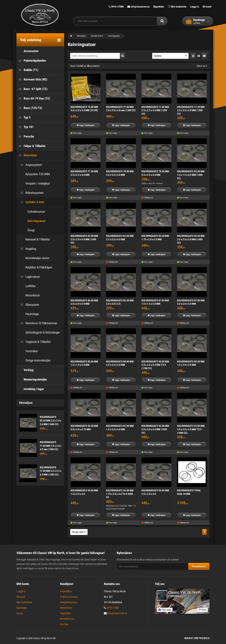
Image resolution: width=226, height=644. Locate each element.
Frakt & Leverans (69, 597)
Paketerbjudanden (31, 61)
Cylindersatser (36, 212)
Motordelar (27, 155)
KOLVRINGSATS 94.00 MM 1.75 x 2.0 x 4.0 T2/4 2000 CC (120, 494)
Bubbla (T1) (27, 70)
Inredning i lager (30, 389)
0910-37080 (116, 7)
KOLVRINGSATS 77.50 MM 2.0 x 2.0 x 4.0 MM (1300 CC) (191, 110)
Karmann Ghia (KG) (32, 79)
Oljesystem (29, 305)
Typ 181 (25, 127)
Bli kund (207, 7)
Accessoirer (28, 51)
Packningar (29, 314)
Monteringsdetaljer (32, 380)
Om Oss (64, 624)
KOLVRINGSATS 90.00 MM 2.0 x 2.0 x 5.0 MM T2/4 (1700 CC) (155, 365)
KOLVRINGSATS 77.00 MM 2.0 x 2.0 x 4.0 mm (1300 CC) (50, 446)
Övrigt (31, 230)
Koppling (27, 249)
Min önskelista (177, 7)
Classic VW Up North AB (44, 638)
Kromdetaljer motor (34, 258)
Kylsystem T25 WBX (34, 174)
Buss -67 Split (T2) (32, 89)
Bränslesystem (31, 193)
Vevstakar (28, 351)
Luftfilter (27, 286)
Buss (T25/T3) (29, 108)
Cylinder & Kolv (31, 202)
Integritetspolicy (69, 602)
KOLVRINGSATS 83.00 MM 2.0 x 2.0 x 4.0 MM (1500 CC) (84, 239)
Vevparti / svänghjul (34, 183)
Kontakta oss (67, 619)
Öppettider (159, 7)
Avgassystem (30, 165)
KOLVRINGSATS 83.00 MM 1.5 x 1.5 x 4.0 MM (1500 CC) (191, 175)
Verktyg (25, 370)
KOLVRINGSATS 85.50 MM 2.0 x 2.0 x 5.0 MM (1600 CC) (50, 420)
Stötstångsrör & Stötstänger (39, 333)
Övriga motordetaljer (34, 360)
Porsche (25, 136)
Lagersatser (29, 277)
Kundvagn (22, 608)
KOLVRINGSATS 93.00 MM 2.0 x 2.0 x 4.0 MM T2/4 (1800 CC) (191, 429)
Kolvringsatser (37, 221)
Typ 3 (23, 117)
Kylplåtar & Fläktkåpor (35, 267)
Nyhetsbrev (66, 608)
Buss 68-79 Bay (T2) (33, 98)
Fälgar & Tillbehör (31, 146)
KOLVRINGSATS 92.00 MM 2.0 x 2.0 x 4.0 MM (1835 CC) (155, 429)
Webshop (189, 638)
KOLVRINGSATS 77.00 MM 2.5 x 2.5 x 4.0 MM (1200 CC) (50, 471)
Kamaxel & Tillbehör (34, 239)
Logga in (195, 7)
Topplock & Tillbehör (35, 342)
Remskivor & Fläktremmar (38, 323)
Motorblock (29, 295)
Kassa (20, 613)
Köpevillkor (66, 591)
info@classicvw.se (138, 7)
